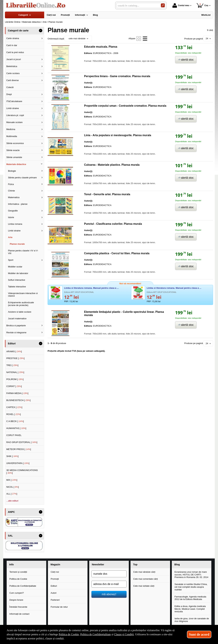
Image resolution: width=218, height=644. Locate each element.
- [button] (41, 31)
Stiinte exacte (13, 150)
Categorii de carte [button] (18, 31)
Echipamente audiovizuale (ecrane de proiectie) (21, 304)
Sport (11, 260)
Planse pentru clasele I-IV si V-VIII (23, 252)
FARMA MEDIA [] (17, 393)
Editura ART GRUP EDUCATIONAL (79, 292)
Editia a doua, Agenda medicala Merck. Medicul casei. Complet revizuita (190, 609)
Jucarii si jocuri (14, 59)
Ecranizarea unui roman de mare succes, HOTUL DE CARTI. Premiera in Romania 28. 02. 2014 (191, 575)
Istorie (11, 217)
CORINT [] (14, 386)
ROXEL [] (14, 414)
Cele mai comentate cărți (146, 579)
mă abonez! (109, 594)
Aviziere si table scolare (20, 312)
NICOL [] (13, 487)
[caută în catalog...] (137, 6)
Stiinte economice (15, 143)
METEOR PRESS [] (19, 449)
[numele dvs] (109, 574)
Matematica (14, 197)
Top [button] (135, 564)
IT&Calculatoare (14, 101)
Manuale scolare (14, 122)
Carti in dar (12, 45)
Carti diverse (13, 80)
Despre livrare (16, 600)
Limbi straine (13, 108)
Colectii (10, 87)
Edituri (54, 586)
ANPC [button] (11, 512)
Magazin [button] (55, 564)
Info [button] (11, 564)
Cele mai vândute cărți (144, 572)
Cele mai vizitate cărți (144, 586)
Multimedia (12, 136)
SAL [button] (10, 536)
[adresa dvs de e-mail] (109, 584)
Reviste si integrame (16, 332)
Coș (202, 5)
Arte (10, 237)
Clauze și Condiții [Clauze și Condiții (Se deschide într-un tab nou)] (124, 634)
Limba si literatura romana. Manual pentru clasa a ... (91, 288)
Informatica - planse (18, 204)
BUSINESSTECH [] (18, 400)
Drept (9, 94)
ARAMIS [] (14, 351)
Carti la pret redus (15, 52)
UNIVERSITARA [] (18, 463)
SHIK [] (12, 456)
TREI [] (12, 365)
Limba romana (15, 224)
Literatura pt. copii (15, 115)
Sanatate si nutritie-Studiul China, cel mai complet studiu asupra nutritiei (191, 587)
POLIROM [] (15, 379)
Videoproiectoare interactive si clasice (23, 295)
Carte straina (13, 38)
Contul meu (181, 5)
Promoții (55, 579)
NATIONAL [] (15, 372)
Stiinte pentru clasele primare (22, 178)
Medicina (11, 129)
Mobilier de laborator (18, 273)
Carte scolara (13, 73)
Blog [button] (177, 564)
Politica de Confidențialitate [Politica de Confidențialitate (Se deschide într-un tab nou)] (96, 634)
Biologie (12, 171)
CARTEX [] (14, 407)
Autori (54, 593)
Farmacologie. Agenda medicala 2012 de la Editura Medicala (190, 598)
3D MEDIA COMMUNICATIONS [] (22, 472)
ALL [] (12, 494)
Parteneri (55, 600)
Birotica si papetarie (16, 325)
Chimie (11, 191)
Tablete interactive (17, 287)
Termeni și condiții (18, 572)
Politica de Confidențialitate (23, 586)
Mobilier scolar (15, 267)
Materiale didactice (16, 164)
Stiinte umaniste (14, 157)
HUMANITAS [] (16, 428)
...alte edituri (12, 501)
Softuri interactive (17, 280)
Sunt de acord (199, 634)
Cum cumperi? (17, 593)
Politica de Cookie (18, 579)
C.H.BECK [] (15, 421)
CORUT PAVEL (14, 435)
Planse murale (17, 244)
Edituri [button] (12, 344)
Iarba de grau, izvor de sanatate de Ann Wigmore (192, 620)
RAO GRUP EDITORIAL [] (22, 442)
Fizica (11, 184)
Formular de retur (59, 607)
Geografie (13, 211)
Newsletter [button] (98, 564)
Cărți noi (55, 572)
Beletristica (12, 66)
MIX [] (12, 480)
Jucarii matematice (17, 319)
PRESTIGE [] (15, 358)
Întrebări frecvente (18, 607)
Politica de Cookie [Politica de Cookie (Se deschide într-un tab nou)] (69, 634)
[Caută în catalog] (163, 5)
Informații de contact (19, 614)
